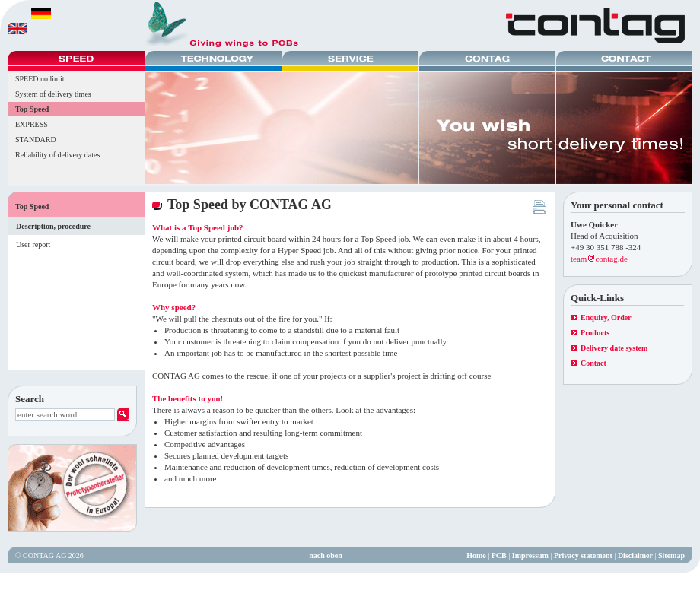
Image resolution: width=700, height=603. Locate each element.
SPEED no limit (40, 79)
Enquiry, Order (606, 317)
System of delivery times (53, 94)
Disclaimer (635, 555)
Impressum (530, 555)
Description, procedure (53, 226)
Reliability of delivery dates (57, 155)
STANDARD (36, 140)
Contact (593, 363)
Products (595, 333)
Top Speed (32, 109)
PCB (499, 555)
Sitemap (671, 555)
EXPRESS (32, 124)
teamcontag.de (599, 259)
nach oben (326, 555)
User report (33, 244)
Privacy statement (583, 555)
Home (476, 555)
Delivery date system (614, 348)
